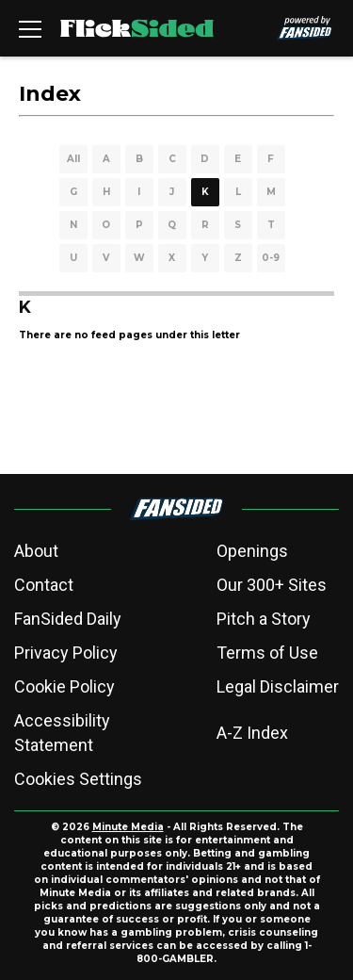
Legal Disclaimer (278, 686)
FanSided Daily (68, 619)
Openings (252, 551)
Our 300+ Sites (272, 585)
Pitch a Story (264, 619)
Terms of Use (267, 653)
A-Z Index (252, 733)
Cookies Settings (78, 779)
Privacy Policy (66, 653)
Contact (44, 585)
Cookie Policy (64, 686)
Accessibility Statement (62, 733)
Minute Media (128, 827)
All (73, 159)
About (36, 551)
